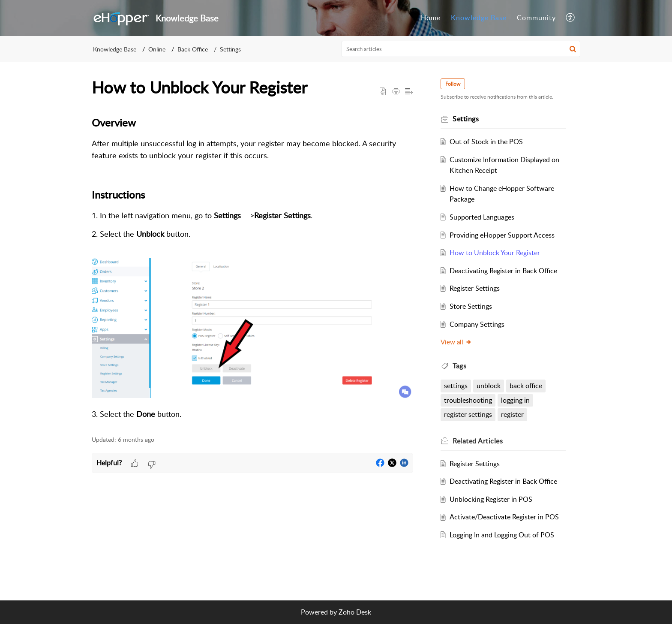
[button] (571, 18)
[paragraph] (252, 267)
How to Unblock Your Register (495, 253)
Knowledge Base (479, 18)
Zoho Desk (355, 612)
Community (536, 18)
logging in (515, 400)
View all (456, 342)
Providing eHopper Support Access (502, 235)
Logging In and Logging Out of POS (502, 535)
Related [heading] (478, 441)
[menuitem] (431, 18)
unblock (489, 386)
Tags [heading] (459, 366)
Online (157, 49)
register (512, 414)
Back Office (193, 49)
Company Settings (477, 324)
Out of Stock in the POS (486, 142)
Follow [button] (453, 84)
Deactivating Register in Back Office (503, 271)
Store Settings (471, 306)
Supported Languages (482, 217)
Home (431, 18)
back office (526, 386)
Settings (230, 49)
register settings (468, 414)
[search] (461, 49)
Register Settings (475, 288)
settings (456, 386)
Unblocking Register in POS (491, 499)
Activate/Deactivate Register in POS (504, 517)
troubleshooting (468, 400)
